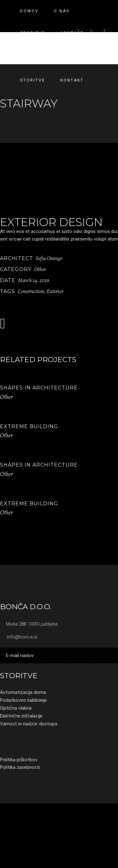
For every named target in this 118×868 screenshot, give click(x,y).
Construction (31, 291)
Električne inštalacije (21, 716)
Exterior (55, 291)
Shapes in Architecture (39, 388)
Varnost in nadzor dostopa (29, 724)
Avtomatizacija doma (23, 692)
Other (40, 269)
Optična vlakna (16, 708)
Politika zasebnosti (20, 767)
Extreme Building (29, 426)
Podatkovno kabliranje (23, 700)
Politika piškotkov (19, 760)
